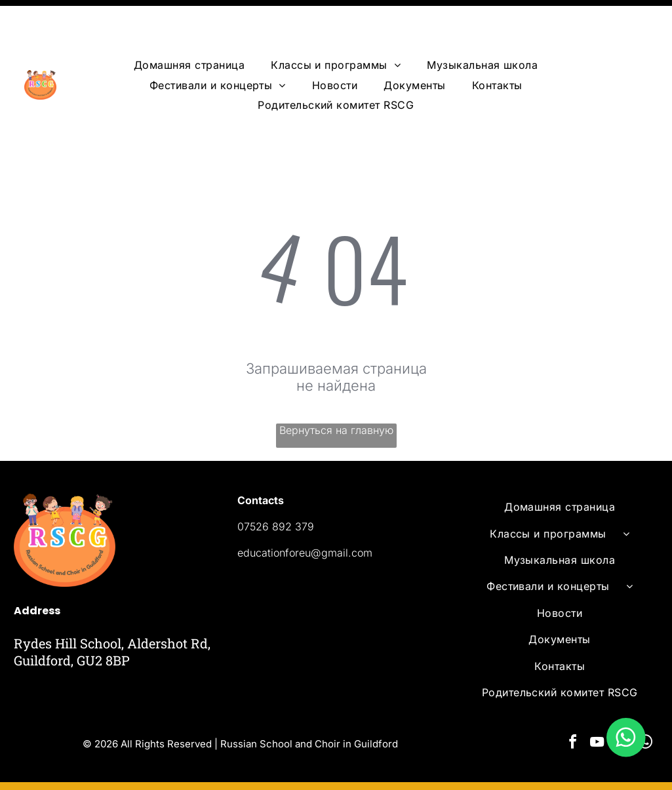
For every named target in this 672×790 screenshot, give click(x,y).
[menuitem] (189, 20)
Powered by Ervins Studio (143, 764)
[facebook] (572, 699)
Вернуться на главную (336, 385)
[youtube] (597, 699)
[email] (621, 699)
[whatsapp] (645, 699)
